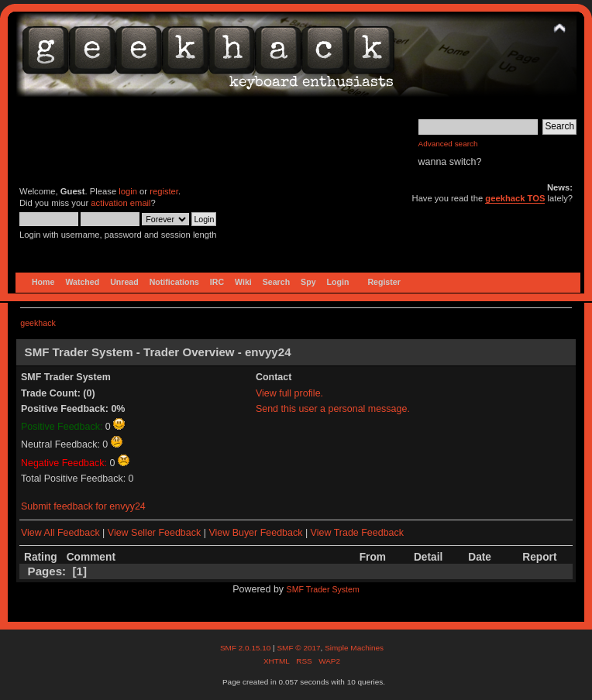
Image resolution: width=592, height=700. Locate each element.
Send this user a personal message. (333, 409)
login (128, 191)
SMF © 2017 (298, 648)
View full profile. (289, 393)
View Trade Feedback (357, 533)
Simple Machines (354, 648)
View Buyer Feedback (255, 533)
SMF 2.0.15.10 (246, 648)
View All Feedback (60, 533)
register (164, 191)
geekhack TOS (515, 198)
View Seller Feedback (154, 533)
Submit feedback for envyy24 (83, 506)
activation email (120, 203)
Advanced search (448, 144)
